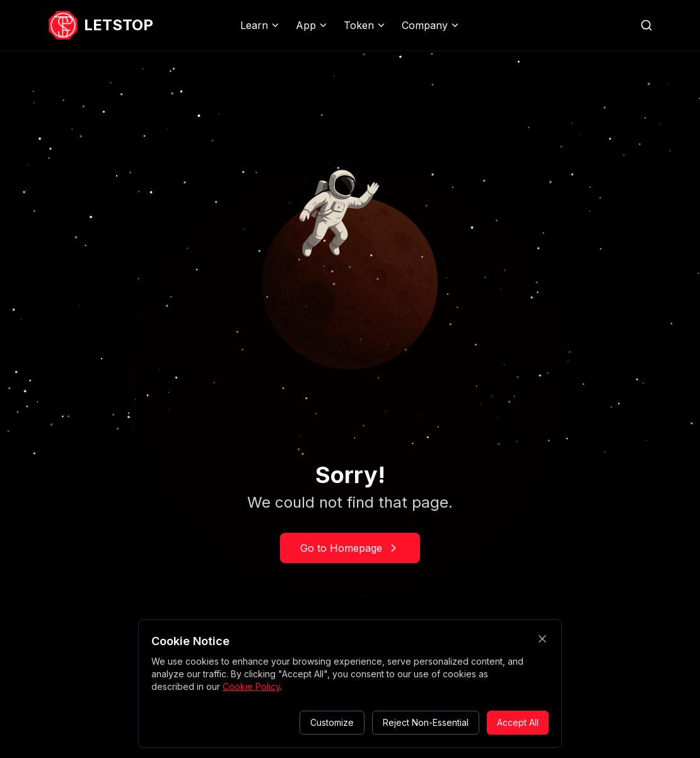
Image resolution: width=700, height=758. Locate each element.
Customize (332, 722)
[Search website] (646, 25)
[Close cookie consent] (542, 639)
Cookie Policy (251, 686)
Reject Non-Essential (426, 722)
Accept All (518, 722)
